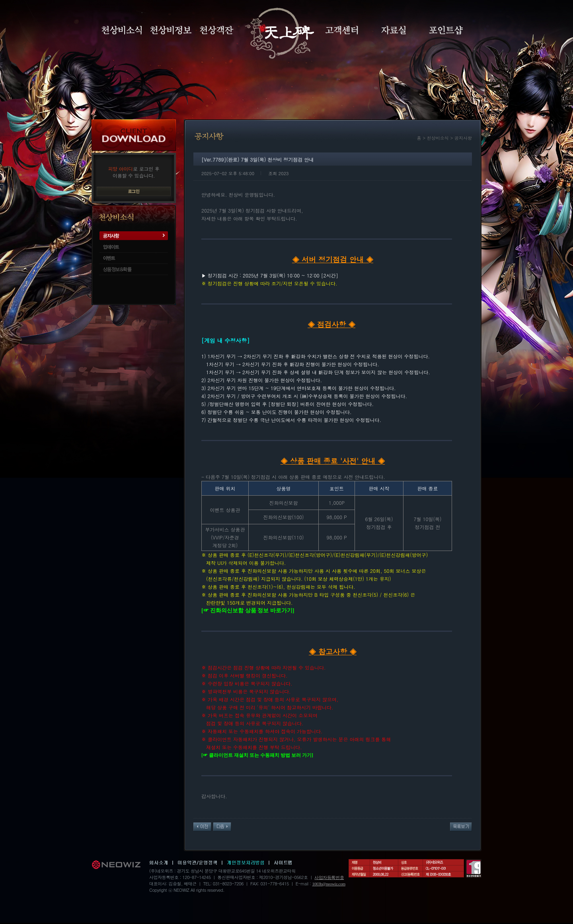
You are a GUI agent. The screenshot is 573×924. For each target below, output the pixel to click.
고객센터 (342, 30)
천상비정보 (171, 30)
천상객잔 (217, 30)
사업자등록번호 (329, 877)
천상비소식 (122, 30)
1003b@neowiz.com (328, 884)
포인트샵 (446, 30)
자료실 (394, 30)
